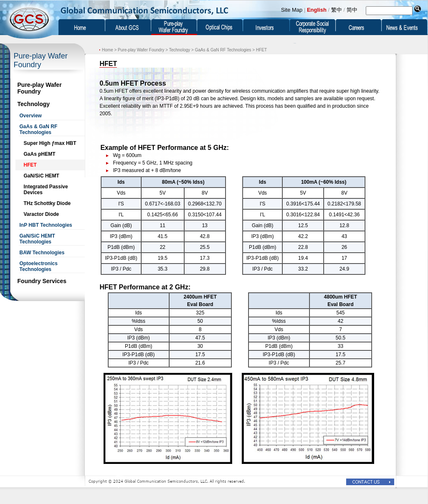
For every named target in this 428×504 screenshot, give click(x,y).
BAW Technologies (42, 253)
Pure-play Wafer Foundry (40, 88)
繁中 (337, 10)
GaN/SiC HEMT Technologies (37, 239)
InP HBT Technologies (46, 225)
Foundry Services (42, 281)
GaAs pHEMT (40, 154)
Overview (31, 116)
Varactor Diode (42, 214)
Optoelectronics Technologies (39, 266)
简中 (352, 10)
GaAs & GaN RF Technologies (39, 129)
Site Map (292, 10)
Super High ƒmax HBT (50, 143)
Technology (34, 104)
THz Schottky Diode (47, 203)
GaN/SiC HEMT (42, 176)
